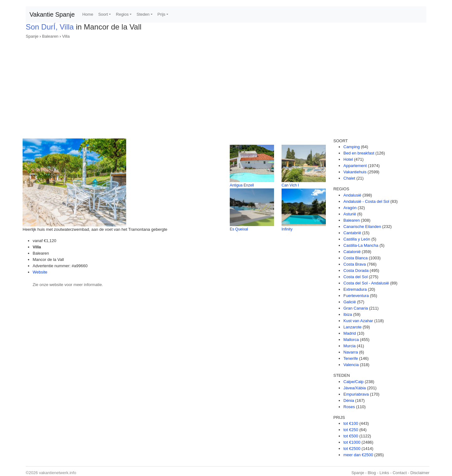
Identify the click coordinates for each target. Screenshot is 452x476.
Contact (400, 473)
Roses (349, 407)
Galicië (350, 302)
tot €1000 (352, 442)
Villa (66, 36)
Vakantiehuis (355, 172)
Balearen (50, 36)
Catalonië (352, 252)
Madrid (350, 333)
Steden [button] (143, 14)
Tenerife (351, 358)
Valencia (351, 365)
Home (88, 14)
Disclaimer (420, 473)
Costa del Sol (355, 277)
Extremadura (355, 289)
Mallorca (351, 340)
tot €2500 (352, 449)
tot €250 (351, 430)
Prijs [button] (161, 14)
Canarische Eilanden (362, 227)
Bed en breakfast (359, 153)
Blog (372, 473)
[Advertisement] (226, 87)
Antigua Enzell (242, 185)
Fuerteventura (356, 296)
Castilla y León (357, 239)
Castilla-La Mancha (361, 245)
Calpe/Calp (353, 382)
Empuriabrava (356, 394)
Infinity (287, 229)
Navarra (351, 352)
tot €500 (351, 436)
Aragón (350, 208)
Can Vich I (290, 185)
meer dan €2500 (358, 455)
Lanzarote (352, 327)
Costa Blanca (355, 258)
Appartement (355, 166)
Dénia (349, 400)
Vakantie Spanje (52, 14)
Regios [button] (122, 14)
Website (40, 272)
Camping (352, 147)
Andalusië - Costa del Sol (366, 201)
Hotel (348, 159)
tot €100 (351, 423)
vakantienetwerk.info (58, 473)
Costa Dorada (356, 270)
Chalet (349, 178)
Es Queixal (239, 229)
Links (384, 473)
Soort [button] (103, 14)
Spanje (32, 36)
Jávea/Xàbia (355, 388)
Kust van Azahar (358, 321)
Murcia (350, 346)
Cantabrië (352, 233)
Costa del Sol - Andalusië (366, 283)
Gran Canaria (356, 308)
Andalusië (352, 195)
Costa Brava (355, 264)
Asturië (350, 214)
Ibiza (348, 314)
